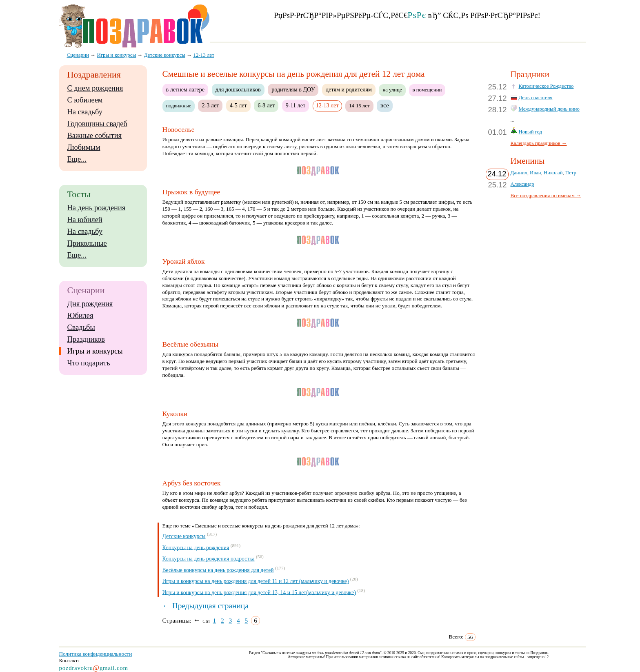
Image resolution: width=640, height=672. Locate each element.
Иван (536, 173)
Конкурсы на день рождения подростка (209, 559)
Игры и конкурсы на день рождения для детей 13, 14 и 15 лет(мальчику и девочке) (259, 592)
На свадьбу (85, 112)
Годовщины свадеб (97, 124)
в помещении (427, 90)
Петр (571, 173)
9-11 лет (296, 105)
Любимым (84, 147)
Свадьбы (81, 327)
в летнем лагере (186, 89)
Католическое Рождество (546, 86)
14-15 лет (359, 106)
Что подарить (89, 363)
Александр (522, 184)
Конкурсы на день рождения (196, 547)
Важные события (95, 136)
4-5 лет (238, 105)
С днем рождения (95, 88)
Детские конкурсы (184, 536)
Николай (553, 173)
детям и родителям (349, 89)
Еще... (77, 159)
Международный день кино (549, 109)
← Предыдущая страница (206, 606)
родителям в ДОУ (293, 89)
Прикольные (87, 243)
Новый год (531, 132)
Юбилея (80, 316)
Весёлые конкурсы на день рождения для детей (218, 570)
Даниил (519, 173)
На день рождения (97, 208)
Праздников (86, 339)
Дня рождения (90, 304)
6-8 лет (266, 105)
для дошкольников (238, 89)
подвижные (179, 106)
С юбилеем (85, 100)
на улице (392, 90)
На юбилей (85, 220)
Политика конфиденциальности (96, 654)
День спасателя (536, 98)
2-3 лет (210, 105)
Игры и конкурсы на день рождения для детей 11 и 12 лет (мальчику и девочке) (256, 581)
